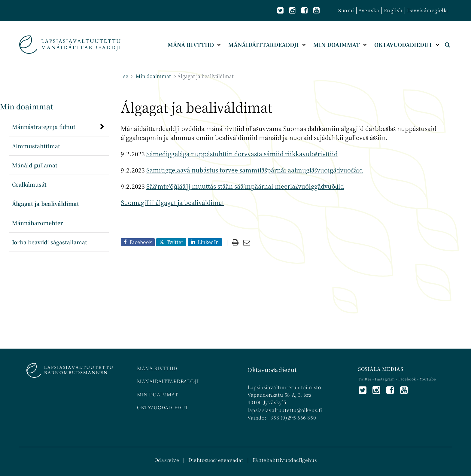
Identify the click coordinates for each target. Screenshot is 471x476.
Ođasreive (167, 460)
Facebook (407, 379)
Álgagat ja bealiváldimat (46, 203)
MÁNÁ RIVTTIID (157, 368)
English (393, 10)
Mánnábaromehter (38, 223)
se (126, 76)
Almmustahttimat (36, 146)
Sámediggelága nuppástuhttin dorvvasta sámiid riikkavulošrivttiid (242, 154)
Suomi (346, 10)
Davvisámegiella (428, 10)
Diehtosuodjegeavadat (216, 460)
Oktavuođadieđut (272, 369)
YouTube (428, 379)
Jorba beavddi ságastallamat (50, 242)
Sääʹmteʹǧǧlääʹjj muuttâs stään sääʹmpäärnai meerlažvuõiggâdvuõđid (245, 186)
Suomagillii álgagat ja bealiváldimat (172, 202)
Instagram (385, 379)
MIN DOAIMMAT (157, 394)
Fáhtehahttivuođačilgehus (285, 460)
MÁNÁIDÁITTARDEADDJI (168, 381)
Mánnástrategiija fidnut (44, 127)
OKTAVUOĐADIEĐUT (163, 407)
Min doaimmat (153, 76)
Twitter (365, 379)
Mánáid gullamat (35, 165)
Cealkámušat (29, 184)
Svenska (369, 10)
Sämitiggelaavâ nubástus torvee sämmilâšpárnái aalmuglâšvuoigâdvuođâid (255, 170)
